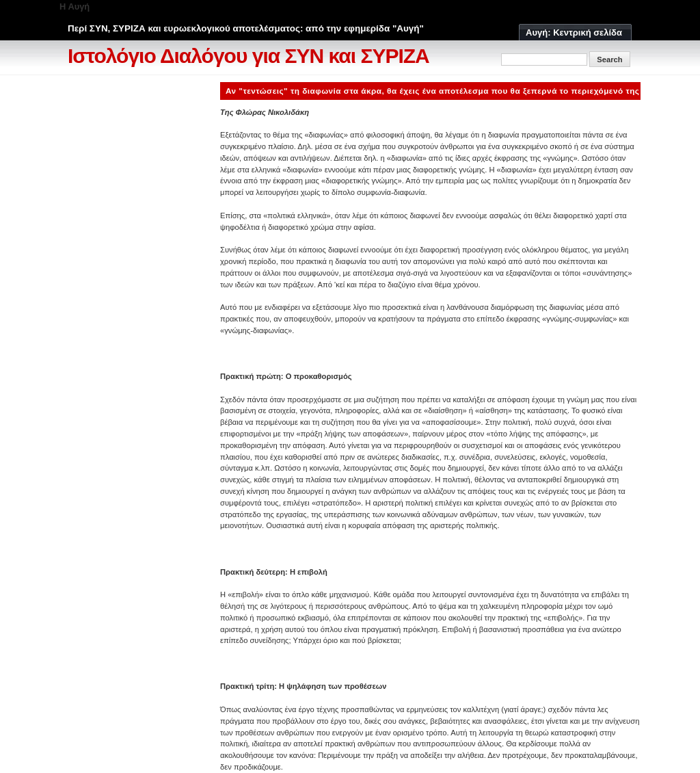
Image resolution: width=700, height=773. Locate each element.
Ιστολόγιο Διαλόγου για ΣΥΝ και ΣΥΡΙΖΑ (248, 56)
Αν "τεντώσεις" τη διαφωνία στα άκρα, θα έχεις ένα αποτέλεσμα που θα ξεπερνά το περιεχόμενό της (432, 91)
